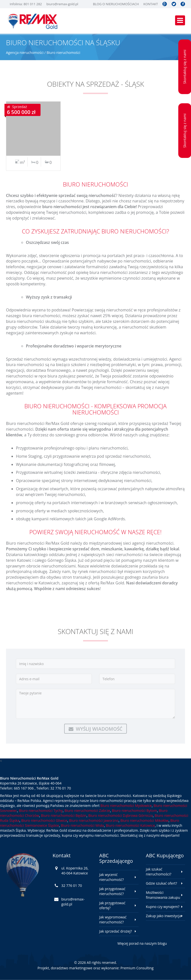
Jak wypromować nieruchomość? (113, 920)
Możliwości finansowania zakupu (163, 895)
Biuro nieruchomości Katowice (130, 825)
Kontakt (150, 4)
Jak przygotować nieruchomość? (112, 891)
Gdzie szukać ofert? (162, 883)
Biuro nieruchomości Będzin (64, 815)
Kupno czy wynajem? (163, 907)
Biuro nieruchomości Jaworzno (94, 820)
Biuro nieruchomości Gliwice (44, 820)
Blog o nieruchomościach (116, 4)
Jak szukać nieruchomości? (159, 872)
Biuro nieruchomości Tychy (41, 810)
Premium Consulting (137, 968)
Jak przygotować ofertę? (112, 905)
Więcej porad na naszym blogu (142, 943)
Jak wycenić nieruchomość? (112, 877)
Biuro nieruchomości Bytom (134, 810)
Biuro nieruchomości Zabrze (87, 810)
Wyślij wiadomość (95, 729)
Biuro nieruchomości (63, 53)
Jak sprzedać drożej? (116, 931)
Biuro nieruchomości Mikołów (144, 820)
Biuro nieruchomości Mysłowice (126, 806)
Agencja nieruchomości (25, 53)
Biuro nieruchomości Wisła (82, 825)
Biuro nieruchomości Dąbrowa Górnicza (120, 815)
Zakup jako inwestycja (164, 916)
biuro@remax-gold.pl (62, 4)
